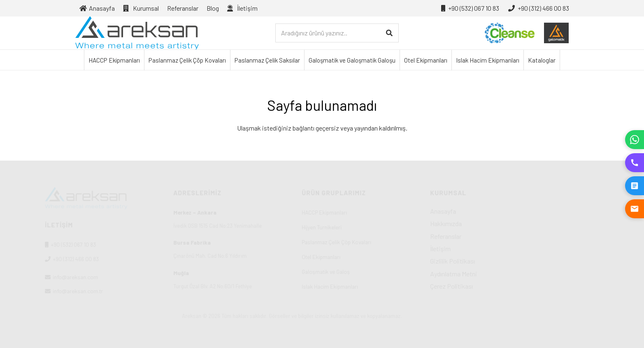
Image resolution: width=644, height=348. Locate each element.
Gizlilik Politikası (483, 261)
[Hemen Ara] (635, 163)
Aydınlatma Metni (484, 274)
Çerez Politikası (482, 286)
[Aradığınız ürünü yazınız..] (337, 33)
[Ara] (389, 33)
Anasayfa (473, 211)
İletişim (471, 249)
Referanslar (476, 236)
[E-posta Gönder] (635, 209)
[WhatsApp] (635, 140)
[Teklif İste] (635, 186)
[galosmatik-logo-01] (557, 33)
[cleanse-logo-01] (510, 33)
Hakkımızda (476, 223)
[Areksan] (137, 33)
